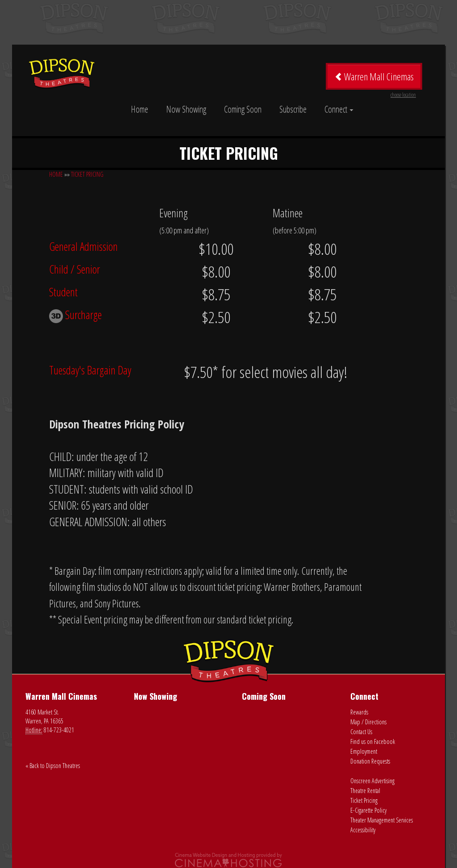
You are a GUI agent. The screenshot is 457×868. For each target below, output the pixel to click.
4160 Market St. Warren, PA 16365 (44, 716)
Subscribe (293, 109)
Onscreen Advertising (372, 781)
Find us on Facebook (373, 741)
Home (139, 109)
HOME (56, 174)
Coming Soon (243, 109)
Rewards (359, 712)
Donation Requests (370, 761)
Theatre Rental (365, 791)
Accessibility (363, 830)
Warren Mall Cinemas (375, 80)
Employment (364, 751)
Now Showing (186, 109)
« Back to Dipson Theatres (53, 766)
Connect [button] (339, 109)
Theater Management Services (382, 820)
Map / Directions (368, 722)
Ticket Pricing (364, 800)
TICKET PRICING (87, 174)
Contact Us (361, 732)
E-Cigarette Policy (368, 810)
